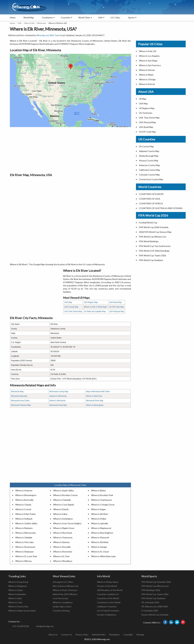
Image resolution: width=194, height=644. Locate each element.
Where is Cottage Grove (103, 505)
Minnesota (41, 23)
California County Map (150, 170)
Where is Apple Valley (64, 490)
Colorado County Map (149, 175)
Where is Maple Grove (64, 528)
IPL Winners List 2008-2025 (155, 606)
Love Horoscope (60, 598)
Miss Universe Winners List (66, 586)
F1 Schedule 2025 (150, 611)
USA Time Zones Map (73, 311)
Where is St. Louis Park (26, 556)
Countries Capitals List (108, 594)
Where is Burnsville (24, 500)
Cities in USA (29, 23)
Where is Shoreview (63, 552)
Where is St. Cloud (100, 552)
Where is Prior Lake (24, 542)
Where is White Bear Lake (103, 556)
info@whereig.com (45, 626)
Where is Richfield (100, 542)
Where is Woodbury (63, 561)
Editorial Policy (99, 635)
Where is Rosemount (25, 547)
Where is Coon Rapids (64, 505)
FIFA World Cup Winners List (153, 237)
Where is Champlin (62, 500)
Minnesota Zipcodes (19, 396)
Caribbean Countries (107, 606)
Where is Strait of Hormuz (65, 590)
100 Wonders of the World (110, 590)
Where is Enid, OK (148, 51)
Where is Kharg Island (107, 582)
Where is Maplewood (101, 528)
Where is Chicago (147, 79)
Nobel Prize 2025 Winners (65, 594)
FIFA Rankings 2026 (151, 590)
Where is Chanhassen (101, 500)
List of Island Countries (108, 611)
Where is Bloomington (26, 495)
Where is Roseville (62, 547)
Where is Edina (60, 514)
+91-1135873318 (20, 626)
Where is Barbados (17, 594)
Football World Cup (148, 223)
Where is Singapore (18, 586)
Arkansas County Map (149, 165)
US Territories (146, 113)
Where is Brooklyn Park (102, 495)
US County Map (146, 146)
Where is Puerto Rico (18, 606)
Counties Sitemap (61, 611)
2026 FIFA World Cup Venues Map (155, 232)
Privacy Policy (82, 635)
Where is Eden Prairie (25, 514)
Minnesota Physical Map (21, 405)
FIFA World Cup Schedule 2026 (156, 582)
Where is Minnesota (57, 401)
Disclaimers (115, 635)
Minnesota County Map (59, 392)
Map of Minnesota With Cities (98, 392)
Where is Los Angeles (149, 56)
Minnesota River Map (95, 401)
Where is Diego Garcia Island (22, 611)
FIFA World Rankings (149, 241)
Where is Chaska (23, 505)
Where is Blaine (98, 490)
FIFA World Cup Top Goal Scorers (155, 246)
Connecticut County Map (151, 179)
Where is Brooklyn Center (65, 495)
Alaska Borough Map (149, 156)
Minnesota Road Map (58, 405)
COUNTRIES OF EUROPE (151, 194)
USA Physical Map (117, 311)
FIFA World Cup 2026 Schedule (154, 227)
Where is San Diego (148, 61)
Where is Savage (99, 547)
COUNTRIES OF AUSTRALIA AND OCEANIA (161, 208)
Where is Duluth (61, 509)
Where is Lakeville (100, 523)
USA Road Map (115, 302)
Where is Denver (147, 70)
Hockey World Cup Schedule (155, 615)
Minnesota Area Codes (20, 401)
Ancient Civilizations (107, 615)
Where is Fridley (99, 519)
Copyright (128, 635)
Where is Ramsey (61, 542)
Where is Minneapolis (95, 405)
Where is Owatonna (63, 537)
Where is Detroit (147, 84)
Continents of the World (109, 602)
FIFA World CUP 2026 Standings (154, 251)
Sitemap (140, 635)
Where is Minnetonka (25, 533)
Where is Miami (146, 75)
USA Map (68, 302)
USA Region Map (91, 302)
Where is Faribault (24, 519)
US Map (143, 99)
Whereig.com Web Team (48, 35)
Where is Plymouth (100, 537)
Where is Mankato (24, 528)
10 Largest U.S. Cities (63, 582)
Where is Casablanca (63, 602)
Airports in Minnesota (58, 396)
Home (13, 18)
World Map (29, 18)
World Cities (84, 18)
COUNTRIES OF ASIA (150, 199)
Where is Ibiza (15, 598)
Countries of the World (108, 598)
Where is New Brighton (102, 533)
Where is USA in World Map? (96, 307)
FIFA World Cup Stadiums (151, 260)
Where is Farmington (63, 519)
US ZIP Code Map (116, 307)
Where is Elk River (100, 514)
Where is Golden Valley (26, 523)
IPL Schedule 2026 (150, 602)
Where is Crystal (23, 509)
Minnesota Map (17, 392)
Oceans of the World (107, 586)
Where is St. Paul (61, 556)
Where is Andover (24, 490)
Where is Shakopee (24, 552)
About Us (53, 635)
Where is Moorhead (63, 533)
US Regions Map (147, 108)
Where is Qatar (16, 590)
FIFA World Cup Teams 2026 (152, 255)
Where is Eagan (98, 509)
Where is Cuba (15, 602)
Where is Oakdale (24, 537)
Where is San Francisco (150, 65)
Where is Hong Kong (18, 582)
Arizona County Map (149, 161)
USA (19, 23)
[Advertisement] (70, 150)
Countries (66, 18)
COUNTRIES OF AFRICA (151, 203)
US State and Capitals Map (95, 311)
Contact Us (67, 635)
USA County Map (71, 307)
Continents (47, 18)
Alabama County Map (149, 151)
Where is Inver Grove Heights (67, 523)
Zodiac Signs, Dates (62, 606)
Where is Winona (23, 561)
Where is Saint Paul (94, 396)
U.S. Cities (115, 18)
